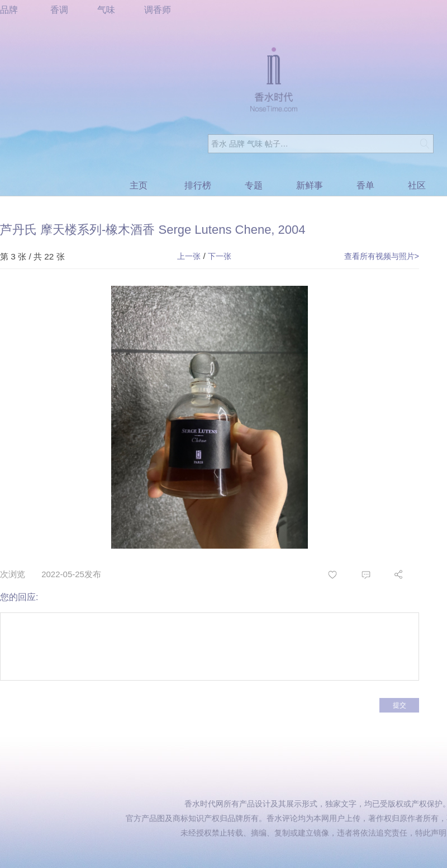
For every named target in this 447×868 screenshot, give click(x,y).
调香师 (158, 10)
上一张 (189, 256)
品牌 (9, 10)
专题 (254, 185)
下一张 (220, 256)
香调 (59, 10)
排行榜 (198, 185)
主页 (139, 185)
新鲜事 (310, 185)
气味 (106, 10)
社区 (417, 185)
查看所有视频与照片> (382, 256)
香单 (365, 185)
